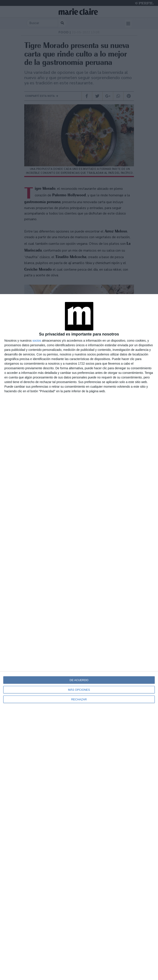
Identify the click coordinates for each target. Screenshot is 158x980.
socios (37, 341)
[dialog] (79, 637)
